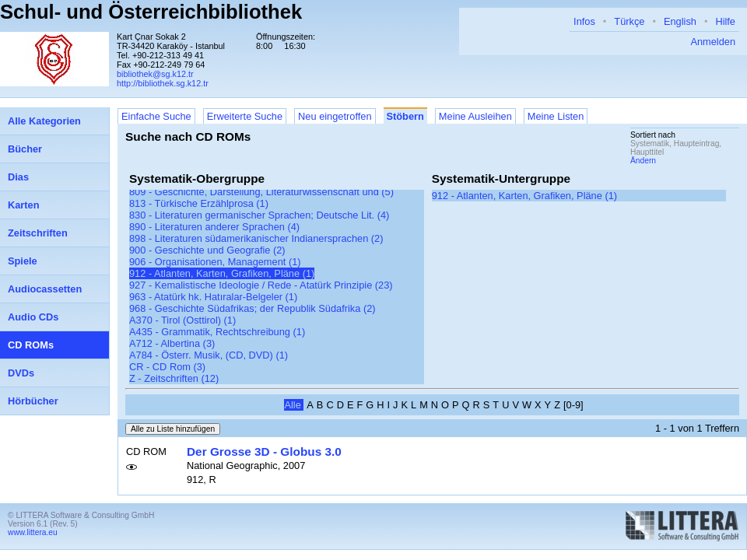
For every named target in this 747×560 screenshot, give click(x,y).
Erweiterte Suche (245, 116)
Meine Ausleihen (475, 116)
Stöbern (405, 116)
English (680, 21)
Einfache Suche (156, 116)
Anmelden (713, 42)
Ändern (643, 161)
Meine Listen (556, 116)
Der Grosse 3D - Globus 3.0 (264, 451)
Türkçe (629, 21)
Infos (584, 21)
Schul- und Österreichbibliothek (151, 12)
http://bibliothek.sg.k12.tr (163, 83)
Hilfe (725, 21)
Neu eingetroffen (335, 116)
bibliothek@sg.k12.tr (155, 74)
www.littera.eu (33, 532)
